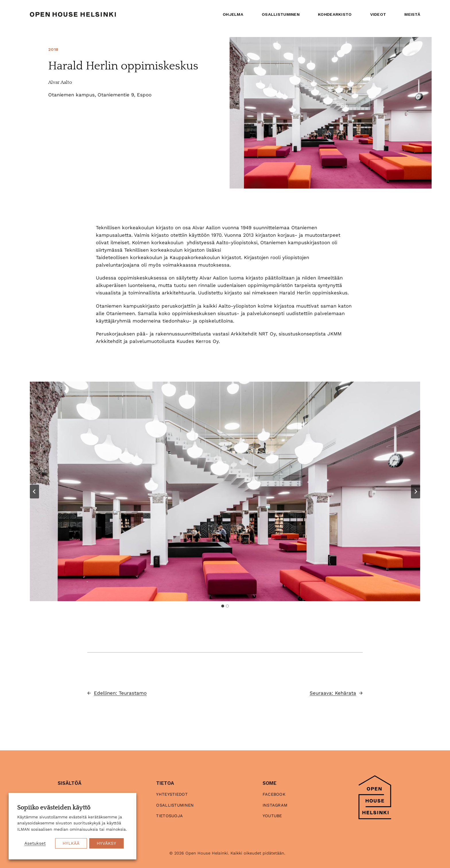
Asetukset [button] (35, 843)
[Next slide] (416, 492)
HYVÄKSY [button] (106, 843)
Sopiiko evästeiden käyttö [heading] (54, 808)
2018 (53, 49)
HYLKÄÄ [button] (71, 843)
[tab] (223, 606)
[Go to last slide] (34, 492)
